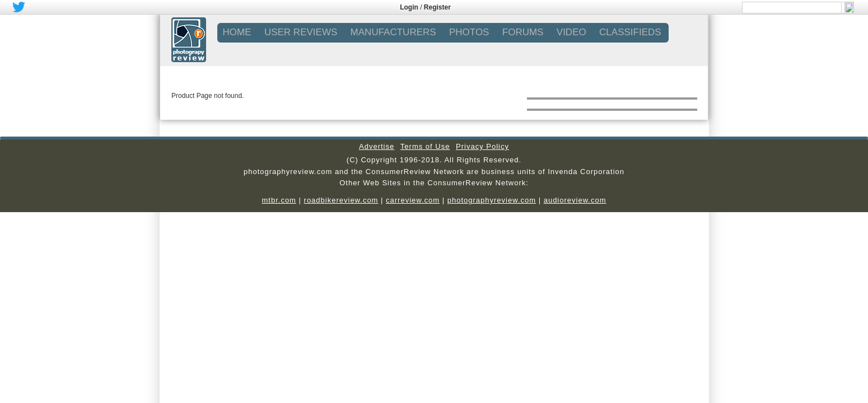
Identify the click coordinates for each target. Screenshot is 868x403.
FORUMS (523, 32)
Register (437, 7)
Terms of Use (425, 146)
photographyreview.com (492, 200)
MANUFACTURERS (393, 32)
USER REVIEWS (301, 32)
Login (409, 7)
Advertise (377, 146)
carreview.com (413, 200)
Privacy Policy (482, 146)
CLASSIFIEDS (630, 32)
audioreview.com (575, 200)
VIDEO (571, 32)
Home (237, 32)
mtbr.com (279, 200)
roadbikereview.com (341, 200)
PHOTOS (469, 32)
